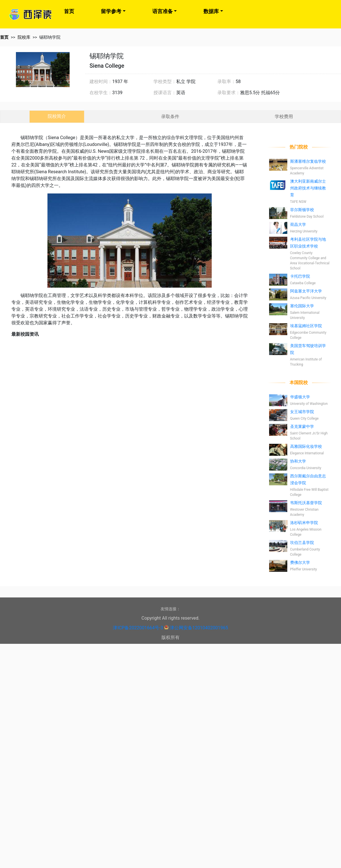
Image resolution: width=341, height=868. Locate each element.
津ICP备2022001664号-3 (138, 628)
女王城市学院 (302, 412)
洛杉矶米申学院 (304, 523)
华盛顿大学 (300, 397)
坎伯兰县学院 (302, 543)
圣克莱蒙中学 (302, 426)
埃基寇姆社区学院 (306, 326)
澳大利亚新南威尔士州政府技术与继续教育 (308, 188)
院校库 (24, 37)
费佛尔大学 (300, 562)
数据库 (211, 11)
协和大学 (298, 461)
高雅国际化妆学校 (306, 446)
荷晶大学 (298, 224)
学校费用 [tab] (284, 117)
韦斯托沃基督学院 (306, 503)
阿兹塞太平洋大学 (306, 291)
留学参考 (111, 11)
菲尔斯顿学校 (302, 210)
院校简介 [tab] (57, 116)
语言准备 (163, 11)
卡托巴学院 (300, 276)
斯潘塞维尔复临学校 (308, 161)
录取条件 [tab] (170, 117)
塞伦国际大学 (302, 306)
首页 (69, 11)
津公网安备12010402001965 (199, 628)
